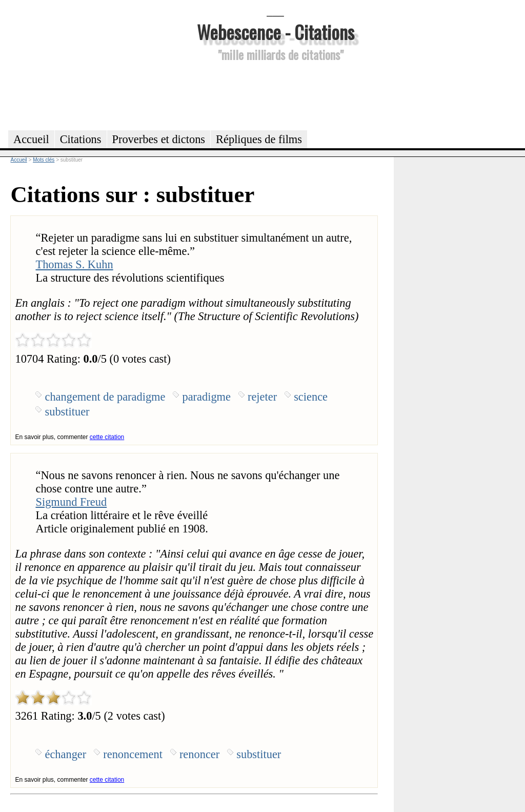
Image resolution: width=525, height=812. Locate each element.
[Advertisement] (275, 94)
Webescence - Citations (276, 32)
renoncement (133, 754)
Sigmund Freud (71, 502)
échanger (65, 754)
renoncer (199, 754)
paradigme (206, 397)
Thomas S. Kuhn (74, 264)
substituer (67, 412)
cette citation (107, 437)
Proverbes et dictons (159, 139)
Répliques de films (259, 139)
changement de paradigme (105, 397)
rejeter (262, 397)
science (311, 397)
